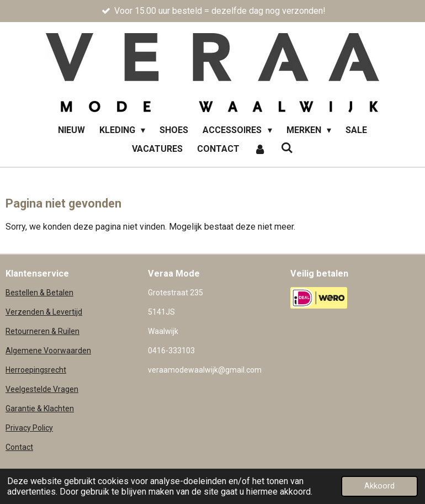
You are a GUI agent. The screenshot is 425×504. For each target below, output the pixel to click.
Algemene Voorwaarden (48, 351)
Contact (19, 447)
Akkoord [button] (379, 486)
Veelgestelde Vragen (42, 389)
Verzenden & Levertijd (44, 312)
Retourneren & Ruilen (42, 331)
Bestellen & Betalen (39, 293)
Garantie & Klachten (40, 408)
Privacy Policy (29, 428)
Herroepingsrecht (36, 370)
